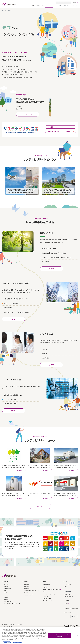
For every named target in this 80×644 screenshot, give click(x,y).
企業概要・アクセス (8, 588)
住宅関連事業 (27, 584)
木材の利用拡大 (46, 261)
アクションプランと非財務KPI (61, 130)
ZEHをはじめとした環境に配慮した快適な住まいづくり (56, 257)
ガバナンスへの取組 (47, 598)
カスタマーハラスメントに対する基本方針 (12, 603)
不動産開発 (26, 588)
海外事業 (26, 592)
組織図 (5, 592)
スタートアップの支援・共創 (11, 303)
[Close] (78, 635)
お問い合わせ (75, 6)
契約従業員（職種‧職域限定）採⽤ (71, 608)
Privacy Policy (6, 641)
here (18, 631)
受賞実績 (6, 597)
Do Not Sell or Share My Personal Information (60, 636)
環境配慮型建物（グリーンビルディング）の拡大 (54, 252)
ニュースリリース (68, 584)
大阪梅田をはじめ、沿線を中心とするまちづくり (16, 298)
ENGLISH (74, 616)
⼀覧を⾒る (40, 506)
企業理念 (6, 586)
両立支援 (44, 353)
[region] (40, 635)
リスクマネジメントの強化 (11, 403)
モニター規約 (19, 624)
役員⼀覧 (6, 595)
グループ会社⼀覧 (8, 601)
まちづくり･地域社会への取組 (49, 593)
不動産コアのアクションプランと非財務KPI (52, 589)
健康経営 (44, 349)
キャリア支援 (45, 357)
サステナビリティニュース (48, 600)
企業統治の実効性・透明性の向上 (13, 394)
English (74, 3)
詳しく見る (51, 268)
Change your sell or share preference (12, 642)
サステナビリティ (49, 6)
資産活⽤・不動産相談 (28, 595)
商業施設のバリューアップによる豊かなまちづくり (17, 311)
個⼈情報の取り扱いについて (8, 624)
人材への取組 (46, 596)
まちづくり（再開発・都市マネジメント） (31, 590)
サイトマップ (19, 626)
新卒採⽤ (67, 603)
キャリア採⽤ (67, 606)
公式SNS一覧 (67, 594)
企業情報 (33, 6)
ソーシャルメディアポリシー (8, 626)
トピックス (66, 586)
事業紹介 (38, 6)
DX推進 (43, 6)
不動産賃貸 (26, 586)
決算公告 (6, 599)
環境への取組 (46, 591)
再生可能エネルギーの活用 (49, 248)
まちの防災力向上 (9, 307)
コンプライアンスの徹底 (10, 399)
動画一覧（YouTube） (69, 596)
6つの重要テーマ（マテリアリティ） (61, 126)
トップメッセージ (27, 113)
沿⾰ (5, 590)
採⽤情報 (69, 6)
